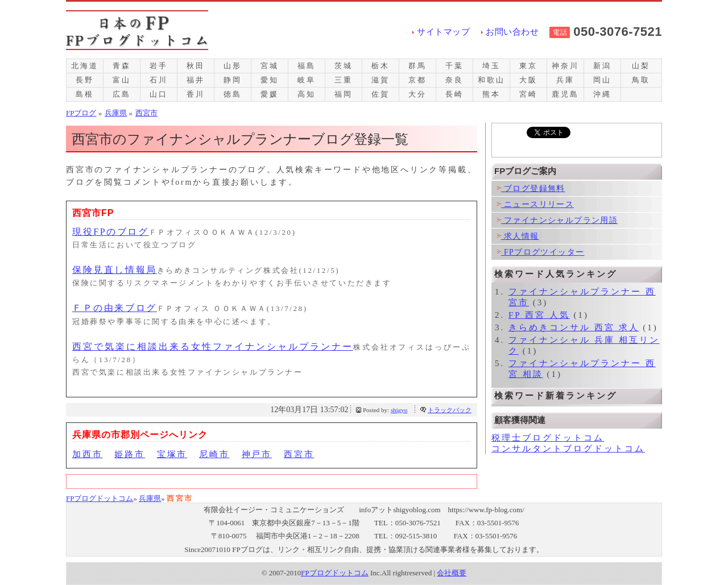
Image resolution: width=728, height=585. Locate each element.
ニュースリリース (535, 204)
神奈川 (565, 66)
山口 (159, 94)
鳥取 (641, 80)
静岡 (233, 80)
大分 (417, 94)
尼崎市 (214, 454)
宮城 (270, 66)
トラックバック (450, 410)
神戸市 (257, 454)
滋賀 (380, 80)
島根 (85, 94)
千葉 (454, 66)
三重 (344, 80)
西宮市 (299, 454)
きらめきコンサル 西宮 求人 (574, 327)
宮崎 (528, 94)
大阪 (528, 80)
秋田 (196, 66)
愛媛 (270, 94)
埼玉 (491, 66)
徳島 (233, 94)
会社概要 (452, 573)
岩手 (159, 66)
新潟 (602, 66)
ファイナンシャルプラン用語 (557, 220)
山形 (233, 66)
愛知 (270, 80)
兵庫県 (150, 498)
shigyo (399, 410)
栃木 (380, 66)
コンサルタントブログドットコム (568, 449)
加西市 (87, 454)
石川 (159, 80)
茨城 (344, 66)
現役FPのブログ (111, 232)
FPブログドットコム (100, 498)
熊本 (491, 94)
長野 (85, 80)
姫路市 (129, 454)
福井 (196, 80)
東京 (528, 66)
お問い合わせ (512, 32)
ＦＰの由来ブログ (115, 308)
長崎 (454, 94)
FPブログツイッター (541, 252)
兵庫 (565, 80)
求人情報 (518, 236)
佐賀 (380, 94)
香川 (196, 94)
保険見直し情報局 (115, 270)
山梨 (641, 66)
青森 (122, 66)
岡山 (602, 80)
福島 (307, 66)
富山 (122, 80)
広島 (122, 94)
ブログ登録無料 (531, 188)
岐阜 (307, 80)
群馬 (417, 66)
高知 (307, 94)
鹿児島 (565, 94)
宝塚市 (172, 454)
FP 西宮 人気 (539, 315)
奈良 (454, 80)
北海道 (84, 66)
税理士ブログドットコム (548, 438)
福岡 (344, 94)
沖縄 (602, 94)
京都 (417, 80)
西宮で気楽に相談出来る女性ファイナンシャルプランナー (213, 347)
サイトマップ (443, 32)
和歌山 (491, 80)
